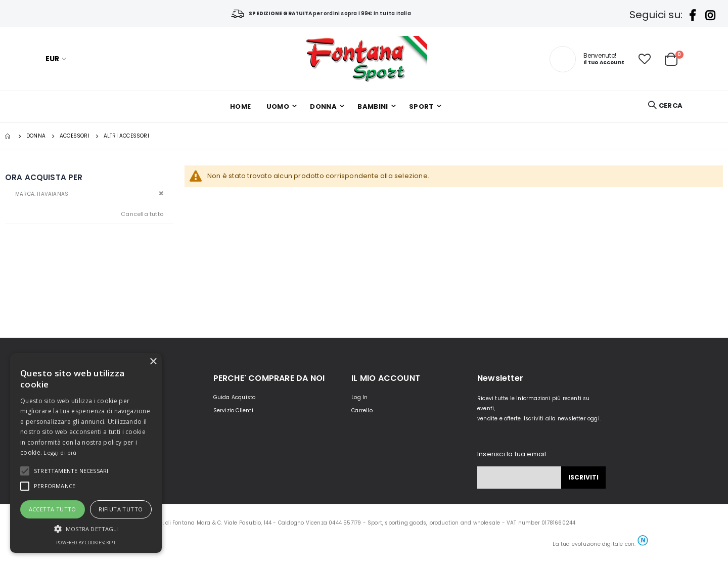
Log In (359, 397)
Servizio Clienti (233, 410)
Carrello (362, 410)
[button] (645, 59)
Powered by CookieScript (86, 543)
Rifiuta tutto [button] (121, 509)
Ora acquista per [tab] (44, 177)
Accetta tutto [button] (53, 509)
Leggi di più (60, 452)
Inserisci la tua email (512, 454)
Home (9, 136)
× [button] (153, 362)
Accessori (75, 136)
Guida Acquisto (235, 397)
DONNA (36, 136)
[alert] (86, 453)
